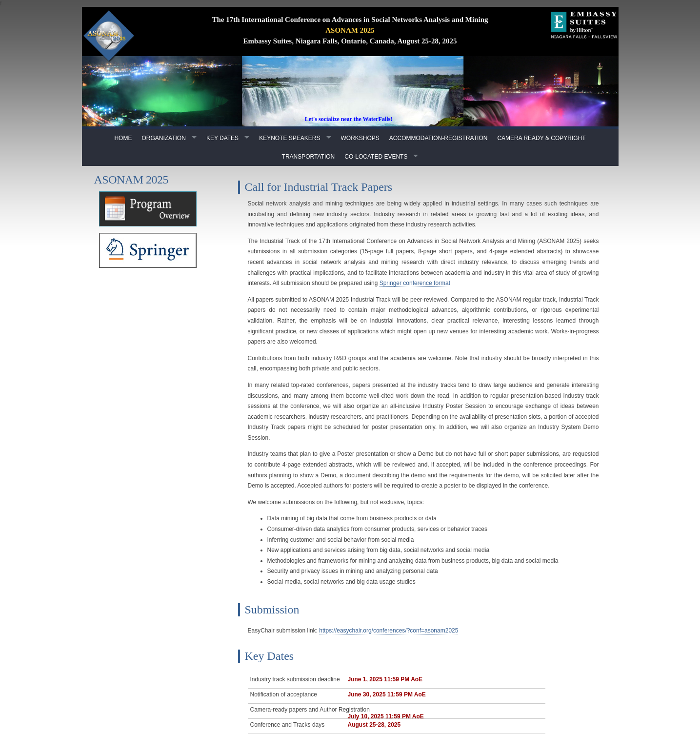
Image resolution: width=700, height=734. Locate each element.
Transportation (309, 157)
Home (123, 138)
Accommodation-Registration (439, 138)
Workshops (360, 138)
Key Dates (222, 138)
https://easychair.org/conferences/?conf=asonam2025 (389, 631)
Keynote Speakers (290, 138)
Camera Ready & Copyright (541, 138)
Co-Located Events (376, 157)
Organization (163, 138)
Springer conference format (415, 283)
